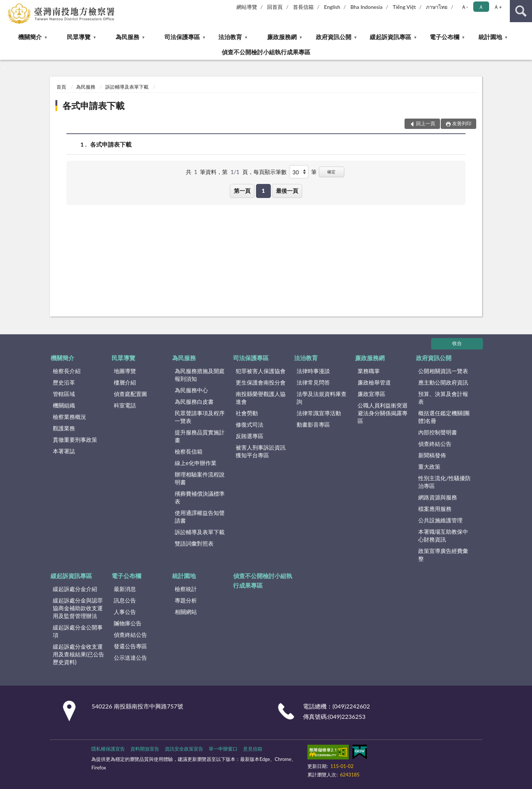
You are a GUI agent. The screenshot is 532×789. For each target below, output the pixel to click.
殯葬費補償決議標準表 (200, 497)
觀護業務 (64, 428)
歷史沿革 (64, 382)
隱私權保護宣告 (108, 749)
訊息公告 (125, 600)
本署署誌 (64, 451)
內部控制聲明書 (438, 432)
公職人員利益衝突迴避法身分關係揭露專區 (383, 413)
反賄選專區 (250, 436)
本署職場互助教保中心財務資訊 (443, 535)
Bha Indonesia (367, 7)
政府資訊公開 (334, 37)
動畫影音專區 (313, 424)
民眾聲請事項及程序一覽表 (200, 417)
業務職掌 (369, 371)
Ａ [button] (481, 7)
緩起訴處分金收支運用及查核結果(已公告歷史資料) (79, 654)
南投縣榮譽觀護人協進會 (261, 398)
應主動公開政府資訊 (443, 382)
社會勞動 (247, 413)
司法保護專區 (182, 37)
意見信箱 (253, 749)
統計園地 (490, 37)
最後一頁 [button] (287, 191)
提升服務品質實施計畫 (200, 436)
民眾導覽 (79, 37)
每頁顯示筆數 (270, 172)
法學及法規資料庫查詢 (322, 398)
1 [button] (263, 191)
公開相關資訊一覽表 (443, 371)
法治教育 (230, 37)
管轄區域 (64, 394)
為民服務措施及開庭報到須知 (200, 375)
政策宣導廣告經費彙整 (443, 555)
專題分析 (186, 600)
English (332, 7)
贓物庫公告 (128, 623)
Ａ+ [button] (498, 7)
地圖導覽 (125, 371)
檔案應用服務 (435, 509)
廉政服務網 (282, 37)
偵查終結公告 (435, 444)
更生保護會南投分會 (261, 382)
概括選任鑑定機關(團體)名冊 (444, 417)
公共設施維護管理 (440, 520)
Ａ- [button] (465, 7)
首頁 (61, 87)
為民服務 (127, 37)
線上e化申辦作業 (196, 463)
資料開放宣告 (145, 749)
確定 (331, 172)
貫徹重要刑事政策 (75, 440)
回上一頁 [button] (426, 123)
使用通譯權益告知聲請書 (200, 517)
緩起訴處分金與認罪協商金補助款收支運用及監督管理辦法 (78, 608)
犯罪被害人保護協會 (261, 371)
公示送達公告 (130, 657)
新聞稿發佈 (432, 455)
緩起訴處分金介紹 (75, 589)
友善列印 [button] (462, 123)
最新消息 (125, 589)
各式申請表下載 (93, 105)
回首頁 (275, 7)
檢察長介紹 (67, 371)
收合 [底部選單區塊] (457, 343)
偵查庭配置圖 (130, 394)
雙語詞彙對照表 (194, 543)
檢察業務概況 (69, 417)
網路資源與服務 (438, 497)
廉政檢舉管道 (374, 382)
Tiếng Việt (404, 7)
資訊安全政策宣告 (184, 749)
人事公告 (125, 612)
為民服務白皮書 (194, 402)
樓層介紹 (125, 382)
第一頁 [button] (242, 191)
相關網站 (186, 612)
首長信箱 (303, 7)
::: (6, 6)
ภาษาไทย (437, 7)
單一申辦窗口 (223, 749)
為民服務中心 (191, 390)
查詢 (521, 11)
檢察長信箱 (189, 451)
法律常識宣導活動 (319, 413)
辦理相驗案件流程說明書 (200, 478)
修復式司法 (250, 424)
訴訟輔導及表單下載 (127, 87)
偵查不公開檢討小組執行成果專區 (266, 52)
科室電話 (125, 405)
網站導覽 (247, 7)
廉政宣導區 (371, 394)
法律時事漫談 (313, 371)
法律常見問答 (313, 382)
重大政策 (429, 467)
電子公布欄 (444, 37)
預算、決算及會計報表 (443, 398)
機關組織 (64, 405)
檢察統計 (186, 589)
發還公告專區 (130, 646)
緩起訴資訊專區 (391, 37)
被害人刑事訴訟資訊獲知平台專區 (261, 451)
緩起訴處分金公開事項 (78, 631)
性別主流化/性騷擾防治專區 (444, 482)
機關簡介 (30, 37)
